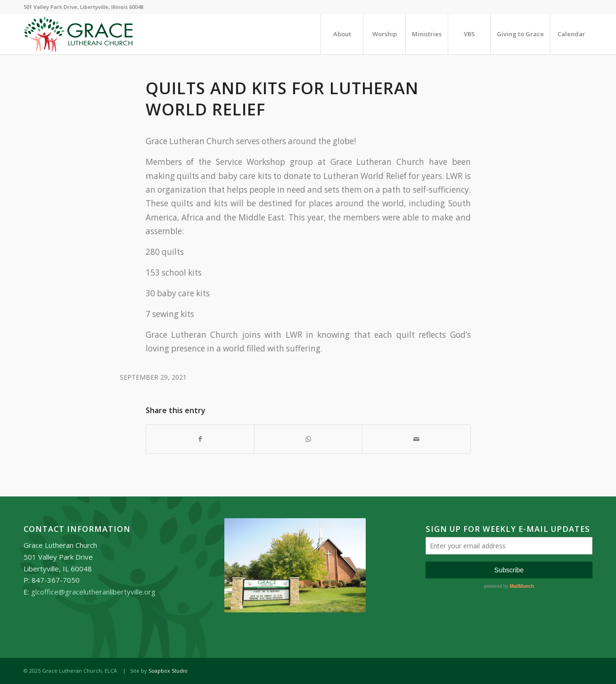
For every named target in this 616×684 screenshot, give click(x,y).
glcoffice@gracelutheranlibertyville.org (93, 592)
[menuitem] (342, 34)
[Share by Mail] (416, 439)
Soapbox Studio (168, 671)
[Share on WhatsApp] (308, 439)
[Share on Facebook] (200, 439)
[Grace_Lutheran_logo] (78, 34)
